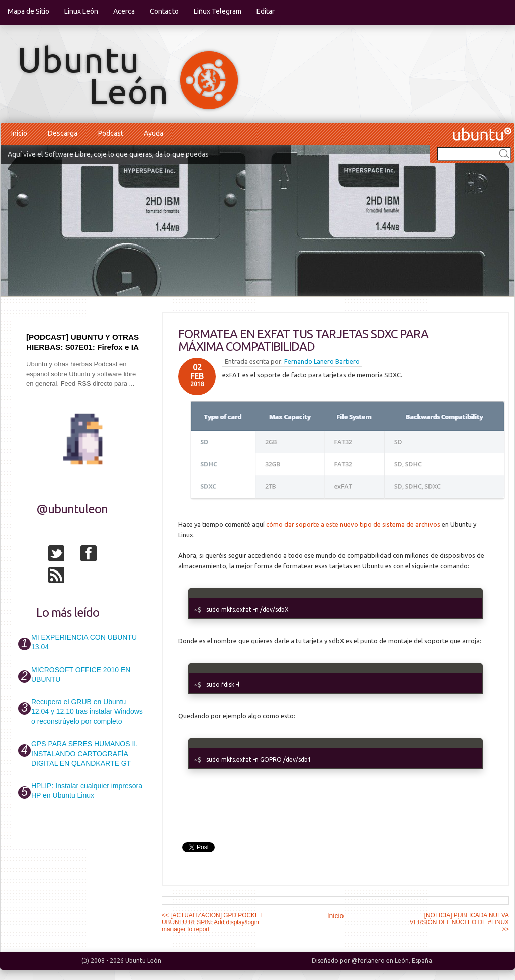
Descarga (63, 133)
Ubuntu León (143, 961)
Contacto (164, 11)
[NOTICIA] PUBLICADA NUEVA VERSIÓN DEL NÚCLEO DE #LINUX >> (459, 922)
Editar (266, 11)
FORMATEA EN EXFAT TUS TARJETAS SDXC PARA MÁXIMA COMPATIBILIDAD (303, 340)
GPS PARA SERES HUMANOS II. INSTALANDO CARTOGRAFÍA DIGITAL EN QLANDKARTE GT (84, 753)
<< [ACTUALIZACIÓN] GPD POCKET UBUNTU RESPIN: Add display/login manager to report (212, 922)
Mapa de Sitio (28, 11)
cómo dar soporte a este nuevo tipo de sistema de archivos (353, 524)
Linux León (81, 11)
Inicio (19, 133)
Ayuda (154, 133)
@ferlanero (368, 961)
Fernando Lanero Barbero (322, 361)
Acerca (124, 11)
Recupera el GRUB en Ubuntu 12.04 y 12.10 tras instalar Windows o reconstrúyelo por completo (87, 712)
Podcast (111, 133)
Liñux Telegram (218, 11)
